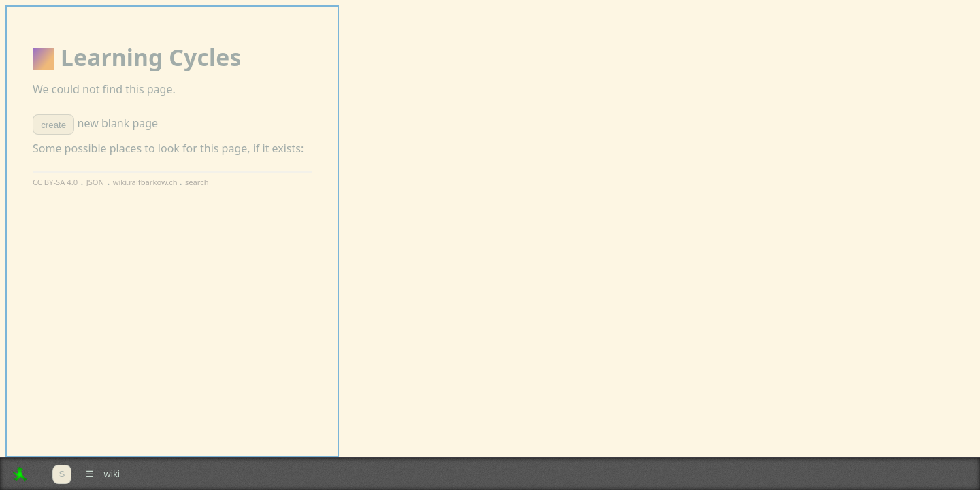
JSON (95, 182)
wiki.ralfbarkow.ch (146, 182)
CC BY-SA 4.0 (55, 182)
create (53, 125)
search (197, 182)
